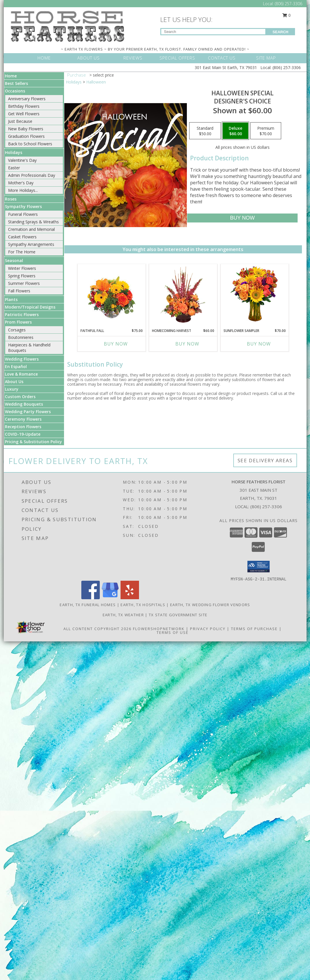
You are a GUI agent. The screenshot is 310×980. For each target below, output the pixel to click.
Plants (11, 299)
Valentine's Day (22, 160)
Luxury (12, 389)
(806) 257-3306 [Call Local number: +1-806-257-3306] (289, 4)
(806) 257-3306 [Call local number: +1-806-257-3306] (266, 506)
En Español (16, 366)
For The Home (22, 252)
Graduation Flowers (26, 136)
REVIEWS (133, 58)
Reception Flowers (23, 427)
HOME (44, 58)
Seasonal (14, 260)
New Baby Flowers (26, 129)
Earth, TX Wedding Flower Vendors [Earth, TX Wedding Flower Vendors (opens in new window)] (210, 605)
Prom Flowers (18, 322)
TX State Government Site (178, 615)
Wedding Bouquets (24, 404)
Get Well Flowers (24, 114)
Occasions (15, 91)
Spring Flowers (22, 276)
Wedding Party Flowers (28, 412)
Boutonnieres (21, 337)
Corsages (17, 330)
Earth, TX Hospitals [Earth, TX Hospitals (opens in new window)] (143, 605)
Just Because (20, 121)
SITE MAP (266, 58)
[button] (259, 567)
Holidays (14, 152)
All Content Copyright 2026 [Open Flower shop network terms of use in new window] (97, 629)
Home (11, 76)
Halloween (96, 82)
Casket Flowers (22, 237)
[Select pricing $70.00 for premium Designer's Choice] (266, 131)
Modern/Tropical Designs (30, 307)
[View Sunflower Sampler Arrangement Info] (254, 295)
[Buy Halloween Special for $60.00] (242, 218)
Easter (14, 168)
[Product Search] (213, 32)
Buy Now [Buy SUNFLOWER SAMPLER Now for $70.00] (259, 344)
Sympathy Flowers (23, 206)
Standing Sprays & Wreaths (33, 222)
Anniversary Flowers (27, 99)
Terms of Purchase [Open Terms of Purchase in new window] (254, 629)
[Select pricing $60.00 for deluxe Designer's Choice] (235, 131)
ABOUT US (89, 58)
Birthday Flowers (24, 106)
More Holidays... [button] (23, 190)
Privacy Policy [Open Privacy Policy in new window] (208, 629)
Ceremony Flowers (23, 419)
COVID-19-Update (23, 434)
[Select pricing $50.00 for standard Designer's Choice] (205, 131)
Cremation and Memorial (31, 229)
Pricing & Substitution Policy (33, 442)
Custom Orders (20, 397)
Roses (11, 199)
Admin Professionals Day (32, 175)
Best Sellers (16, 83)
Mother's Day (21, 183)
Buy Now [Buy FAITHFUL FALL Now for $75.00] (116, 344)
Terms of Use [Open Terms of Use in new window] (173, 632)
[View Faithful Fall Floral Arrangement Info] (111, 295)
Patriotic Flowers (22, 314)
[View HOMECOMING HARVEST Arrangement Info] (183, 295)
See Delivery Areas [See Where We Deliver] (265, 460)
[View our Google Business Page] (110, 598)
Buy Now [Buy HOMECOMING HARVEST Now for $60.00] (187, 344)
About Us (14, 382)
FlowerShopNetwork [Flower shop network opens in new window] (159, 629)
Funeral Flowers (23, 214)
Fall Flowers (19, 291)
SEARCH (280, 32)
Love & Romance (21, 374)
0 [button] (286, 15)
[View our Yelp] (130, 598)
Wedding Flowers (22, 359)
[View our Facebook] (91, 598)
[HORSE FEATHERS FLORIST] (68, 26)
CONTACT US (222, 58)
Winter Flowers (22, 268)
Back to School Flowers (30, 144)
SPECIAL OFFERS (177, 58)
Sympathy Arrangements (31, 244)
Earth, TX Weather (123, 615)
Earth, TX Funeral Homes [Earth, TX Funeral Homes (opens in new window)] (88, 605)
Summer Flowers (24, 283)
